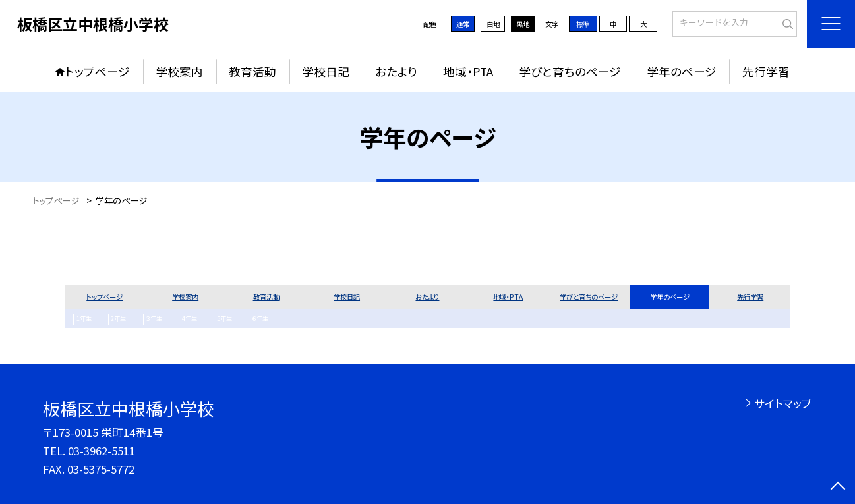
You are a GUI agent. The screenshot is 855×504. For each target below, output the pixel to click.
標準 (583, 24)
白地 (493, 24)
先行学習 (766, 71)
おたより (396, 71)
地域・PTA (468, 71)
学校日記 (326, 71)
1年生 (81, 320)
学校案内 (179, 71)
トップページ (98, 71)
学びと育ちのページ (570, 71)
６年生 (236, 320)
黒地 (523, 24)
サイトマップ (783, 403)
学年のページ (682, 71)
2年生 (112, 320)
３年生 (143, 320)
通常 (463, 24)
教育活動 (252, 71)
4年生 (174, 320)
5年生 (205, 320)
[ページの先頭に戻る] (838, 487)
